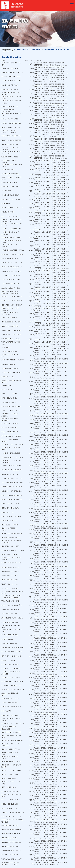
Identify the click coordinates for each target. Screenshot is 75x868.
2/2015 (66, 49)
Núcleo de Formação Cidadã (31, 49)
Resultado (59, 49)
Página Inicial (16, 49)
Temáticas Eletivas (48, 49)
